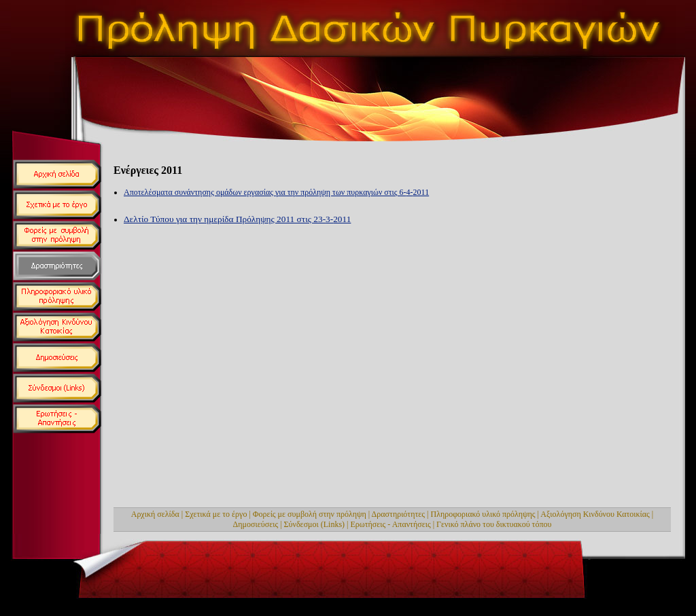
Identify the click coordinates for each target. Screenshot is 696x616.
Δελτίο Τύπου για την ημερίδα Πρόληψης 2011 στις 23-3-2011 (237, 219)
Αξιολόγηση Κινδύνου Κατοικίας (595, 514)
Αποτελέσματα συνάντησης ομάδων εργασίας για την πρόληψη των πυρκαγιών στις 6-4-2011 (276, 192)
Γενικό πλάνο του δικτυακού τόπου (494, 524)
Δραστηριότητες (399, 514)
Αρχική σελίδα (155, 514)
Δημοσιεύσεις (256, 524)
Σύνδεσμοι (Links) (315, 524)
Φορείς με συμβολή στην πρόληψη (310, 514)
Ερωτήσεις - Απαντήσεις (391, 524)
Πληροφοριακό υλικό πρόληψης (483, 514)
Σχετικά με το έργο (216, 514)
